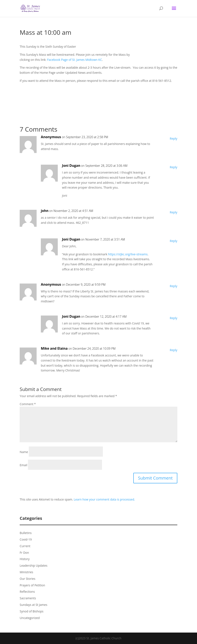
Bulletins (26, 533)
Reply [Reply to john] (174, 212)
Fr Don (24, 553)
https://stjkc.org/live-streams (128, 254)
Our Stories (28, 579)
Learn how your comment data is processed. (104, 499)
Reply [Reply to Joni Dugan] (174, 167)
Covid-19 (26, 539)
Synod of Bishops (32, 611)
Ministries (26, 572)
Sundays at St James (33, 605)
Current (25, 546)
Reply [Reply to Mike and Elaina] (174, 350)
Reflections (27, 592)
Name (24, 452)
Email (23, 465)
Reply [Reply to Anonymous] (174, 138)
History (25, 559)
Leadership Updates (34, 565)
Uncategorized (30, 618)
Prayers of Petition (32, 585)
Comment (28, 404)
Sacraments (28, 598)
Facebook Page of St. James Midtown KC (75, 60)
